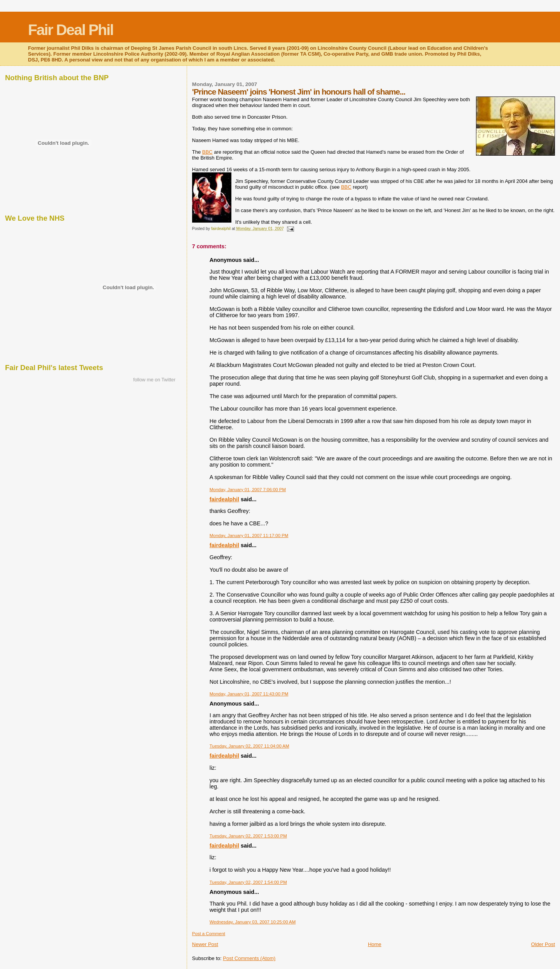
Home (375, 944)
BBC (207, 152)
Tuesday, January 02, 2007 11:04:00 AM (249, 746)
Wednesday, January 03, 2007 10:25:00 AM (253, 922)
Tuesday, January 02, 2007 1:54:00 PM (248, 882)
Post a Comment (209, 934)
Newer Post (205, 944)
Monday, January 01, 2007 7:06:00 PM (248, 490)
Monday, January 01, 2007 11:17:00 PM (249, 535)
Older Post (543, 944)
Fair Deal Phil (71, 30)
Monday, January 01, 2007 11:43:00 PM (249, 694)
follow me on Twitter (154, 380)
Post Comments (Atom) (249, 958)
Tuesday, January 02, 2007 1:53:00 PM (248, 836)
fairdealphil (224, 499)
